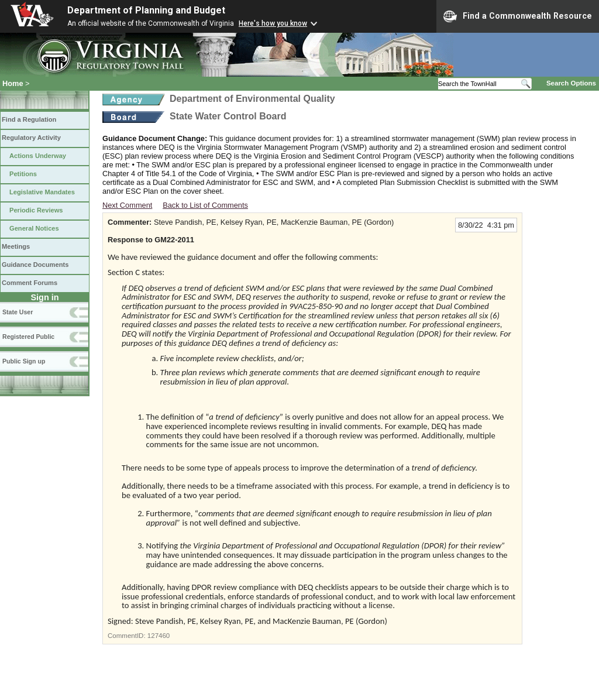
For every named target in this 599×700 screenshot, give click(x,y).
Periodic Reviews (36, 210)
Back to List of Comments (205, 205)
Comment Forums (30, 283)
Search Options (571, 83)
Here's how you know (273, 23)
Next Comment (127, 205)
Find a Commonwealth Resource (518, 16)
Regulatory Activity (31, 138)
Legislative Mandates (42, 192)
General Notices (34, 228)
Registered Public (28, 337)
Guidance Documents (35, 265)
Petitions (23, 174)
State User (18, 312)
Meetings (16, 246)
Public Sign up (24, 361)
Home (13, 83)
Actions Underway (38, 156)
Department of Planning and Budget (146, 10)
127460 (159, 636)
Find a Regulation (29, 119)
